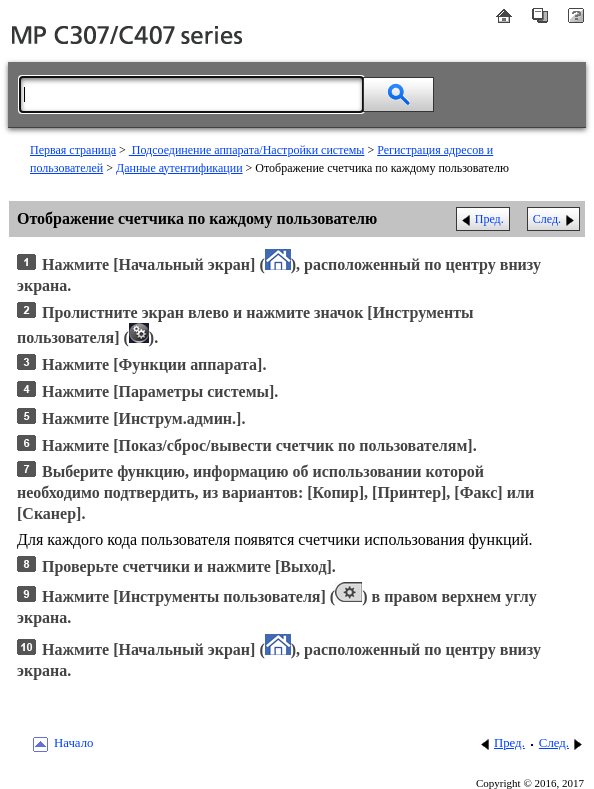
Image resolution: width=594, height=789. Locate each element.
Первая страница (73, 150)
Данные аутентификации (179, 168)
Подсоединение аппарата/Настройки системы (247, 150)
